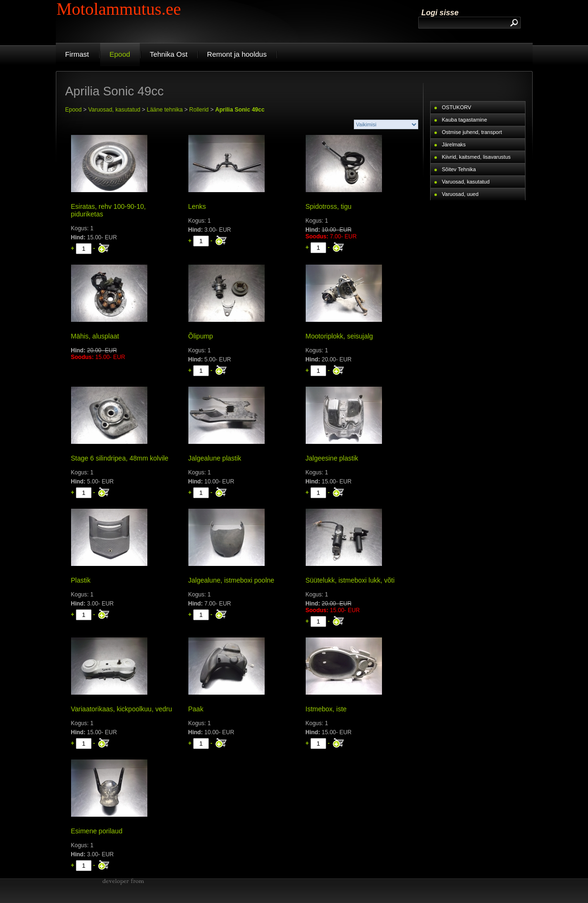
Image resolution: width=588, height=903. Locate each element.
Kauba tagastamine (465, 120)
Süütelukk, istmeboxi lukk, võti (350, 580)
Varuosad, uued (460, 194)
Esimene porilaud (97, 831)
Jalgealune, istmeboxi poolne (232, 580)
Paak (196, 709)
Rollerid (199, 110)
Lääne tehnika (165, 110)
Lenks (197, 206)
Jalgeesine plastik (332, 458)
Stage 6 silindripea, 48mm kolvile (120, 458)
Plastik (81, 580)
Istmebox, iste (326, 709)
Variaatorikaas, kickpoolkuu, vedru (122, 709)
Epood (74, 110)
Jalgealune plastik (215, 458)
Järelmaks (454, 144)
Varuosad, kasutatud (114, 110)
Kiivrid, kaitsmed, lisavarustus (476, 157)
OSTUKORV (457, 107)
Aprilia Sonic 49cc (240, 110)
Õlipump (201, 336)
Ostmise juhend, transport (472, 132)
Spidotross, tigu (329, 206)
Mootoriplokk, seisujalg (340, 336)
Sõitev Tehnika (459, 169)
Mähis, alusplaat (95, 336)
